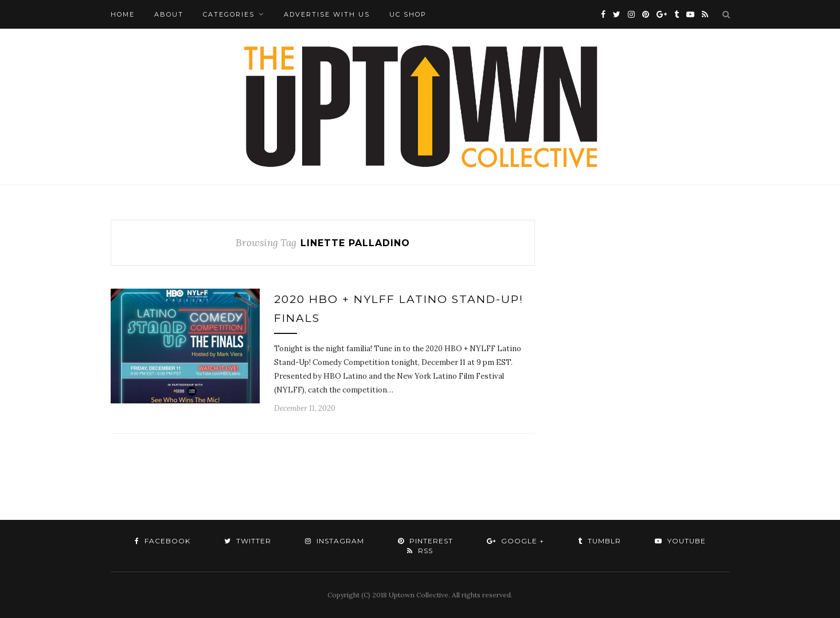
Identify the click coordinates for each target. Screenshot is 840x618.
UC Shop (408, 14)
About (169, 14)
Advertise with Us (327, 14)
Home (123, 14)
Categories (229, 14)
